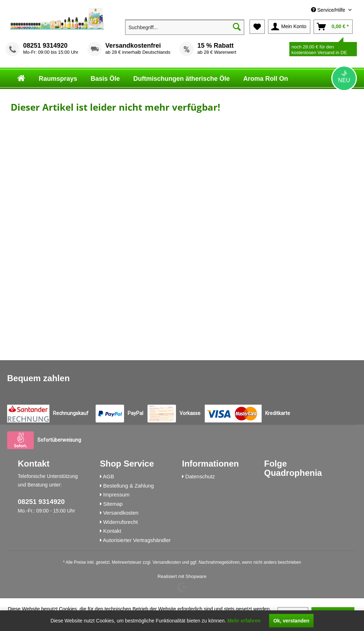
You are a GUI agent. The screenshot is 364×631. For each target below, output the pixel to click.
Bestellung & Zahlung (129, 486)
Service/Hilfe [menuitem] (329, 10)
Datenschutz (200, 476)
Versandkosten (121, 513)
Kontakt (112, 531)
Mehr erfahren (244, 621)
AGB (108, 476)
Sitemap (113, 504)
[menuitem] (300, 10)
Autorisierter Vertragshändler (137, 540)
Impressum (116, 495)
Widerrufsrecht (121, 522)
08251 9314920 (45, 46)
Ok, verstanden (291, 621)
